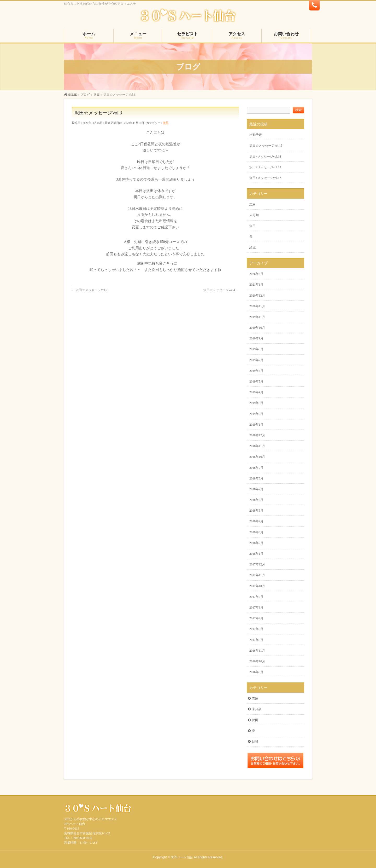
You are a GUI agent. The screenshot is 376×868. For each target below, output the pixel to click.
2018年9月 (256, 468)
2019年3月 (256, 403)
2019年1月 (256, 425)
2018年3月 (256, 532)
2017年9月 (256, 597)
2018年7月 (256, 489)
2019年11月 (257, 317)
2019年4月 (256, 392)
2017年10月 (257, 586)
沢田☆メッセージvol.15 (266, 146)
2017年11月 (257, 575)
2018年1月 (256, 554)
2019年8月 (256, 349)
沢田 (166, 123)
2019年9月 (256, 338)
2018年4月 (256, 521)
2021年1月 (256, 285)
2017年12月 (257, 564)
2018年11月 (257, 446)
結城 (252, 247)
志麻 (252, 204)
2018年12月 (257, 435)
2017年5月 (256, 640)
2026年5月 (256, 274)
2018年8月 (256, 478)
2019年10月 (257, 328)
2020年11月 (257, 306)
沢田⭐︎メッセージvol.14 (265, 157)
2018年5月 (256, 511)
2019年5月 (256, 381)
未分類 (254, 215)
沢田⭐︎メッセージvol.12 (265, 178)
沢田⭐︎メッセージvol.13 (265, 167)
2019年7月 (256, 360)
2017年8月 (256, 607)
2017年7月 (256, 618)
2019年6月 (256, 371)
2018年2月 (256, 543)
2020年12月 (257, 296)
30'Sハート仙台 (182, 857)
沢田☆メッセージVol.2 (90, 290)
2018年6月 (256, 500)
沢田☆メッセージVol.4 (221, 290)
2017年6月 (256, 629)
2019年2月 (256, 414)
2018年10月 (257, 457)
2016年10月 (257, 661)
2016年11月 (257, 651)
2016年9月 (256, 672)
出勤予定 (256, 135)
